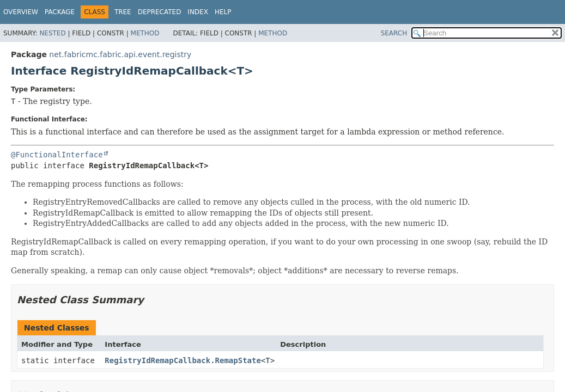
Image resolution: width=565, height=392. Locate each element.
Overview (21, 12)
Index (198, 12)
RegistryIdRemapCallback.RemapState (183, 360)
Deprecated (160, 12)
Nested (52, 33)
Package (60, 12)
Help (223, 12)
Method (145, 33)
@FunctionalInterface (57, 155)
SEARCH (394, 33)
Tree (123, 12)
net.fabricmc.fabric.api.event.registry (120, 54)
